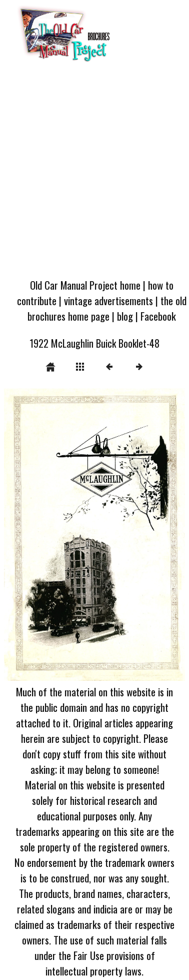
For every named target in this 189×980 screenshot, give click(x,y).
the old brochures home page (107, 308)
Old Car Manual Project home (85, 285)
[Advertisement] (94, 173)
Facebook (158, 316)
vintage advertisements (108, 300)
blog (125, 316)
